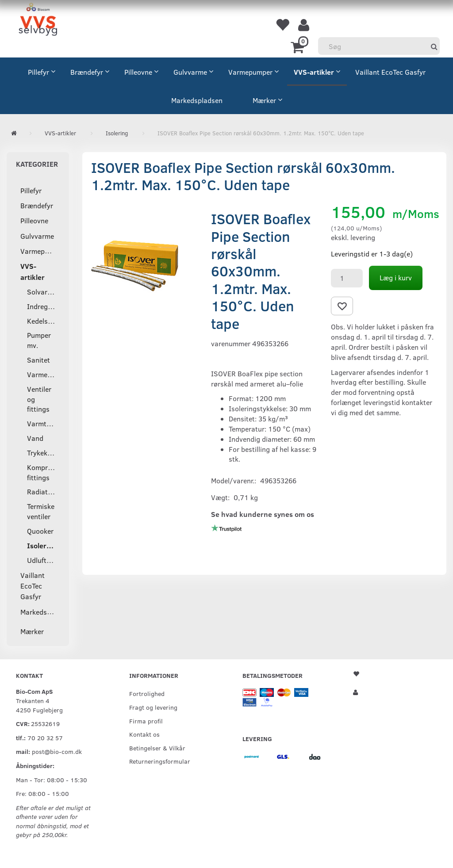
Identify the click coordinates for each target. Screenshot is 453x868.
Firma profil (146, 721)
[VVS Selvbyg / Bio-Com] (38, 21)
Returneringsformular (160, 761)
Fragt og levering (153, 707)
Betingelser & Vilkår (157, 748)
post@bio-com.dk (57, 751)
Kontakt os (144, 734)
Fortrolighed (147, 693)
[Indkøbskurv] (299, 46)
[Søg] (434, 46)
